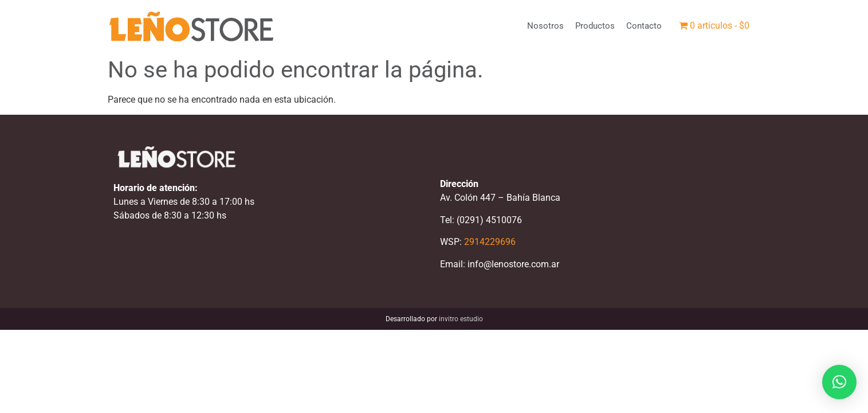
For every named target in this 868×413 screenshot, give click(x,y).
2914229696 (490, 242)
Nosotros (545, 26)
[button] (839, 382)
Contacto (644, 26)
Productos (595, 26)
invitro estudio (461, 319)
